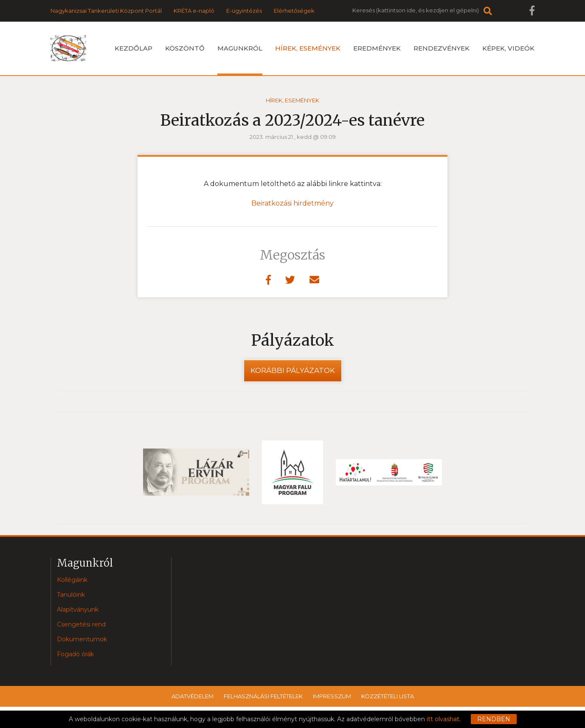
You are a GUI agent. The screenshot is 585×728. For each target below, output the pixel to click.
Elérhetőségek (294, 11)
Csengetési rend (81, 624)
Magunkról (240, 60)
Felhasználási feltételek (263, 696)
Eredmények (377, 48)
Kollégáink (72, 580)
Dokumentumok (82, 639)
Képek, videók (508, 48)
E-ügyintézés (244, 11)
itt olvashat (443, 719)
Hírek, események (308, 48)
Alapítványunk (78, 609)
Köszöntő (185, 48)
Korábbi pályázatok (293, 370)
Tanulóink (71, 595)
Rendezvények (442, 48)
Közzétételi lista (388, 696)
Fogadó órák (75, 654)
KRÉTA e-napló (194, 11)
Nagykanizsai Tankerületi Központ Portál (106, 11)
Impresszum (332, 696)
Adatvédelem (193, 696)
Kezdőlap (134, 48)
